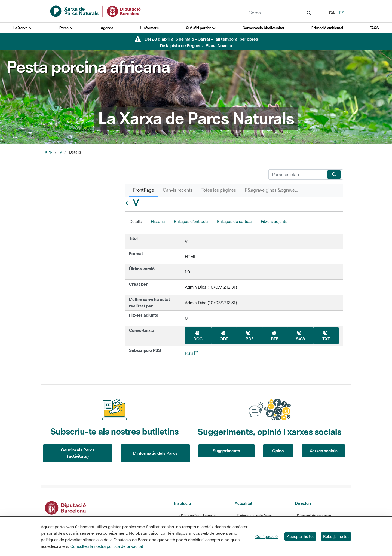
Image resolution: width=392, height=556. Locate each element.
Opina (278, 451)
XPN (49, 152)
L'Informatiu (150, 28)
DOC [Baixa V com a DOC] (198, 336)
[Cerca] (297, 175)
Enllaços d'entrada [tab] (191, 221)
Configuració (267, 537)
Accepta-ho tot (300, 537)
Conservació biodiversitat (264, 28)
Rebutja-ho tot (336, 537)
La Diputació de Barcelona (197, 516)
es (342, 13)
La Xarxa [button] (23, 28)
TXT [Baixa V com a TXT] (326, 336)
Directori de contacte (314, 516)
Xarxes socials (324, 451)
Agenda (107, 28)
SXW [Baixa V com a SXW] (301, 336)
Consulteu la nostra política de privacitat (107, 546)
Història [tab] (158, 221)
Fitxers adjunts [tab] (274, 221)
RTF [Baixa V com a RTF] (275, 336)
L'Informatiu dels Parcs (155, 453)
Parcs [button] (67, 28)
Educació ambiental (327, 28)
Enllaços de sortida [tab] (234, 221)
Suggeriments (226, 451)
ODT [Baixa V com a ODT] (224, 336)
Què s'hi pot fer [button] (201, 28)
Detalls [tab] (135, 221)
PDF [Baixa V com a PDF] (250, 336)
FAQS (374, 28)
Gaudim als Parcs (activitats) (78, 453)
